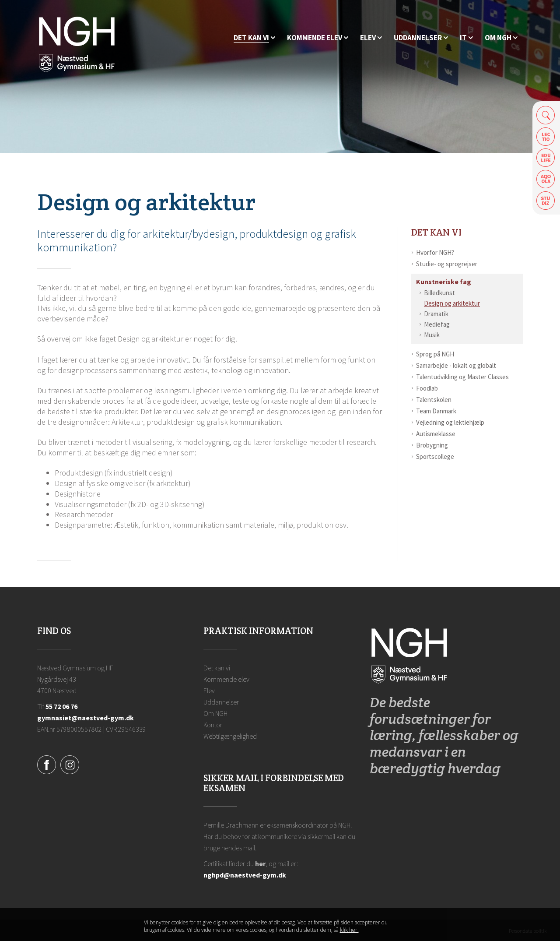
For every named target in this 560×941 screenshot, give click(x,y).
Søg (546, 115)
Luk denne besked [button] (409, 928)
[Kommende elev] (318, 38)
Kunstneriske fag (444, 282)
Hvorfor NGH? (435, 252)
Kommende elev (226, 679)
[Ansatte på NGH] (501, 38)
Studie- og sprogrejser (447, 264)
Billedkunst (439, 293)
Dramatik (436, 314)
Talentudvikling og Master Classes (462, 377)
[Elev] (371, 38)
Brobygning (432, 445)
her (260, 863)
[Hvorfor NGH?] (254, 38)
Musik (432, 335)
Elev (209, 691)
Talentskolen (434, 400)
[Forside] (77, 44)
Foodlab (427, 388)
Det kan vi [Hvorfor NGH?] (436, 232)
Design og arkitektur (452, 303)
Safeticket (546, 201)
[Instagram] (70, 764)
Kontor (213, 725)
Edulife (546, 158)
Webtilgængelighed (230, 736)
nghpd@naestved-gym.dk (245, 875)
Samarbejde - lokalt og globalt (456, 365)
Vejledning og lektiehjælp (450, 422)
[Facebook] (47, 764)
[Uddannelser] (421, 38)
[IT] (466, 38)
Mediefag (437, 324)
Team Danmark (436, 411)
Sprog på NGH (435, 354)
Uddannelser (221, 702)
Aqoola (546, 179)
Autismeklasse (436, 434)
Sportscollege (435, 456)
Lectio (546, 136)
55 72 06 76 (61, 706)
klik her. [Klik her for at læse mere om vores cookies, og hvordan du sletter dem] (349, 932)
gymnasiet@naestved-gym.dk (86, 718)
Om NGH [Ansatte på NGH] (215, 713)
